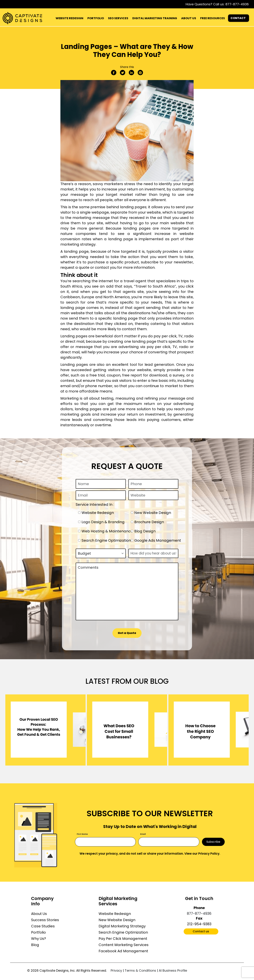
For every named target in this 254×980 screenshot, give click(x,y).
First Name (82, 834)
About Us (39, 914)
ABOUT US (189, 18)
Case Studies (43, 926)
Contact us (201, 931)
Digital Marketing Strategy (122, 926)
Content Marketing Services (124, 945)
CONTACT (238, 18)
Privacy (116, 970)
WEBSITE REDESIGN (69, 18)
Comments (127, 591)
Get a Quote (127, 633)
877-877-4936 (237, 4)
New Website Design (117, 920)
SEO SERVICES (118, 18)
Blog (35, 945)
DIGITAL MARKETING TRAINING (155, 18)
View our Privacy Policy (202, 854)
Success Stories (45, 920)
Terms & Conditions (140, 970)
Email (143, 834)
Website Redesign (115, 914)
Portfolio (38, 932)
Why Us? (39, 939)
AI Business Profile (173, 970)
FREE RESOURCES (213, 18)
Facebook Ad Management (123, 951)
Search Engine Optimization (123, 932)
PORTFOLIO (96, 18)
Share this (127, 67)
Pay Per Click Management (123, 939)
